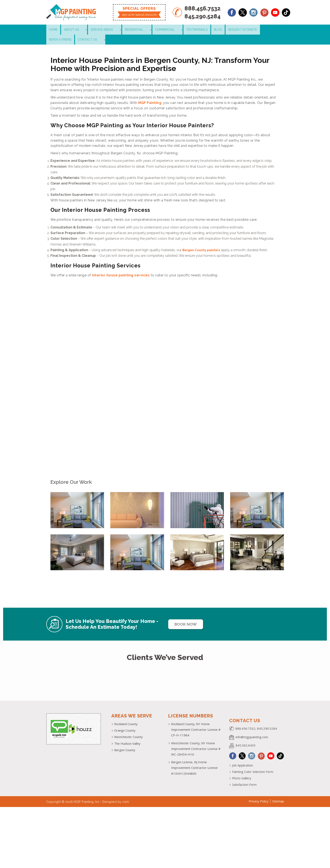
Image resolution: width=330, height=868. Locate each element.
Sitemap (278, 793)
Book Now (189, 615)
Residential (118, 30)
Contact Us (264, 30)
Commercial (142, 30)
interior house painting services (121, 266)
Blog (187, 30)
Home (52, 30)
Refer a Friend (239, 30)
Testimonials (168, 30)
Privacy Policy (258, 793)
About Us (68, 30)
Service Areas (92, 30)
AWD (126, 794)
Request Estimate (210, 30)
